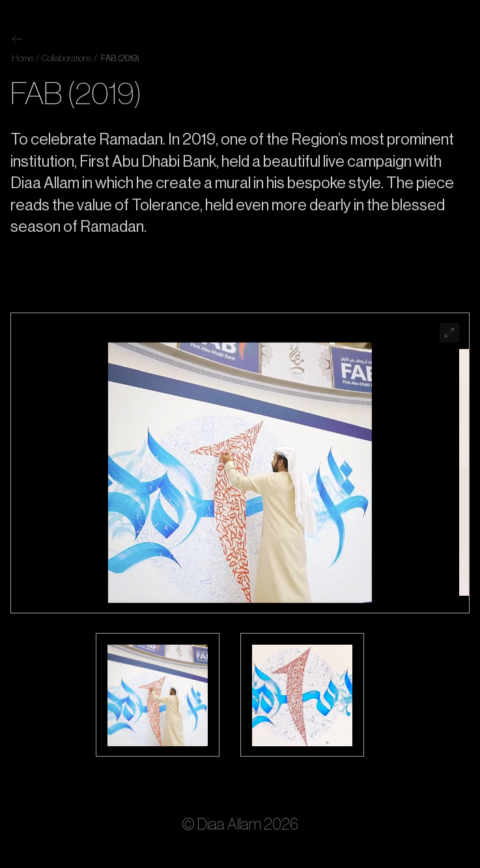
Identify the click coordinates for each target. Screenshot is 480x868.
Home (22, 59)
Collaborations (66, 59)
